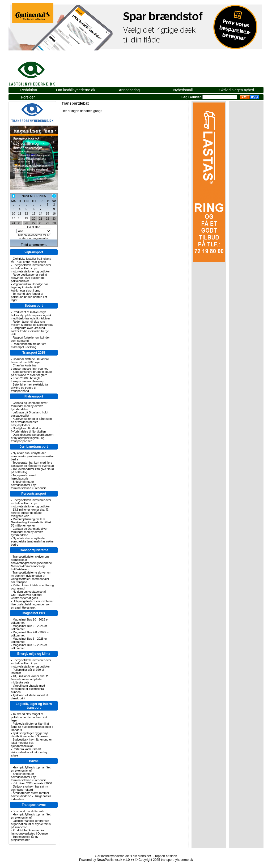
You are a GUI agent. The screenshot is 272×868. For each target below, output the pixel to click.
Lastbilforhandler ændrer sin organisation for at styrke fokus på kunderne (31, 824)
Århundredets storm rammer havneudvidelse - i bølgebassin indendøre (31, 796)
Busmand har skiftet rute (29, 811)
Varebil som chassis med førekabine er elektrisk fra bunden (28, 689)
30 (54, 223)
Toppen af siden (166, 856)
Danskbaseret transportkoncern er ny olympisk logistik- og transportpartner (32, 438)
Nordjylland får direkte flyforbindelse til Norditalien (28, 430)
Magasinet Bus (34, 613)
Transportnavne (34, 805)
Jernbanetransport (34, 447)
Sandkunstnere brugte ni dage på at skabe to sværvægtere (31, 373)
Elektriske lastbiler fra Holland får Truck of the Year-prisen (31, 260)
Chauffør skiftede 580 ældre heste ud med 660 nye (30, 361)
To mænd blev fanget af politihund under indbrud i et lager (29, 297)
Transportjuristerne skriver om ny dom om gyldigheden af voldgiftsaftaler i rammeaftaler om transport (31, 577)
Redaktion (29, 90)
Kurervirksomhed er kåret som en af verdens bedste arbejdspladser (31, 422)
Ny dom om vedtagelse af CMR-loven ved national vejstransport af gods (28, 595)
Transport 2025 (34, 353)
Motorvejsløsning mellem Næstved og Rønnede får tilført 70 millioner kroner (31, 522)
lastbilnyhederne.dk (38, 71)
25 (20, 223)
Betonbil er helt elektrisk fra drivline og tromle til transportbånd (29, 388)
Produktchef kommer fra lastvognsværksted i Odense (29, 832)
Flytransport (34, 396)
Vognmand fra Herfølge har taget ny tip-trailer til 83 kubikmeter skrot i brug (29, 287)
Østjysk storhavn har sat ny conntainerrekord (29, 788)
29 (48, 223)
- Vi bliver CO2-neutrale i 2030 (32, 783)
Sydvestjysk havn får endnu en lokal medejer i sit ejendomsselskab (32, 743)
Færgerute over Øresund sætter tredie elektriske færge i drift (31, 331)
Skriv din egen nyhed (237, 90)
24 (14, 223)
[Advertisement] (167, 74)
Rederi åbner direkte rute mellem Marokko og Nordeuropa (32, 323)
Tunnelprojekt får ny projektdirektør (25, 838)
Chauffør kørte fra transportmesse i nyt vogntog (30, 367)
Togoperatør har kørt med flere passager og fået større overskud (32, 464)
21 (41, 219)
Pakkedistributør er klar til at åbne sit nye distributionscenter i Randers (32, 727)
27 (34, 223)
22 (48, 219)
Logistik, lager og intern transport (34, 706)
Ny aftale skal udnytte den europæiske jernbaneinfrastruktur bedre (32, 456)
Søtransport (34, 306)
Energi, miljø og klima (34, 654)
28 (41, 223)
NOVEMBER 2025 (34, 196)
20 (34, 219)
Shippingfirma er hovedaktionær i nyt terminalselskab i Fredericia (29, 485)
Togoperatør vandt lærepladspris (24, 477)
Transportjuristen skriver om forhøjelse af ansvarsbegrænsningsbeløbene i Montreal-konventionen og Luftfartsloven (32, 563)
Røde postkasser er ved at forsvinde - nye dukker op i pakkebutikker (29, 278)
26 (26, 223)
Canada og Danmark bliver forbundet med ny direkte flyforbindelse (29, 406)
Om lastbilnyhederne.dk (76, 90)
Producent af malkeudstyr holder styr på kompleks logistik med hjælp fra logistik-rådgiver (31, 315)
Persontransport (34, 494)
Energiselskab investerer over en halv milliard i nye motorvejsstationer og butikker (31, 268)
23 (54, 219)
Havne (34, 761)
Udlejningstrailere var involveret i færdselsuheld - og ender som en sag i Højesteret (32, 604)
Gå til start (34, 227)
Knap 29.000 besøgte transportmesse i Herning (27, 380)
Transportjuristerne (34, 550)
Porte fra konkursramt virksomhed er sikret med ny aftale (29, 752)
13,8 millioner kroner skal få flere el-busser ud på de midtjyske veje (30, 513)
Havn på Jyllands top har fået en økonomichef (31, 769)
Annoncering (129, 90)
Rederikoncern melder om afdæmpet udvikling (29, 345)
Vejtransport (34, 252)
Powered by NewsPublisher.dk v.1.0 (105, 860)
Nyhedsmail (183, 90)
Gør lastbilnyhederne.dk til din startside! (123, 856)
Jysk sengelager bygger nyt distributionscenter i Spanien (30, 735)
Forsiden (28, 97)
